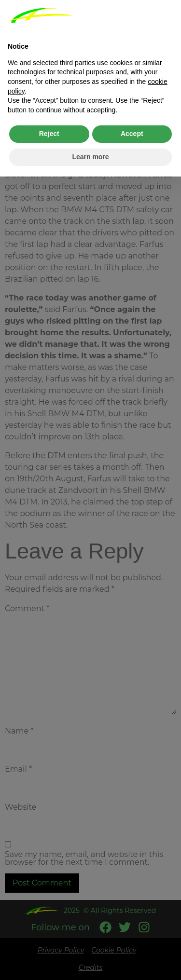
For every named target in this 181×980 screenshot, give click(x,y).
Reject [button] (49, 134)
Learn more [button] (90, 157)
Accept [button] (132, 134)
